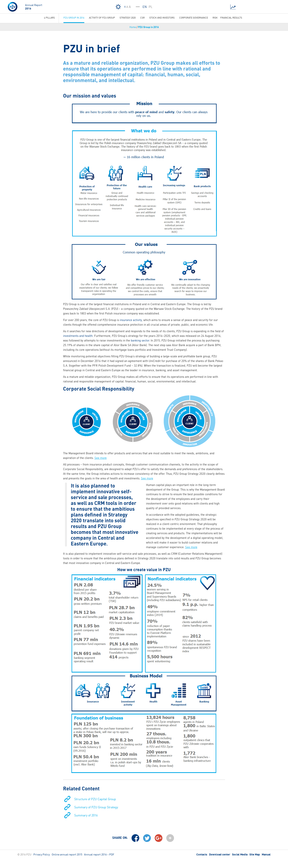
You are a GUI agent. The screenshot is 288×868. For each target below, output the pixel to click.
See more (101, 458)
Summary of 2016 (86, 815)
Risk (215, 18)
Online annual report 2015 (67, 854)
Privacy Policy (42, 854)
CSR (142, 18)
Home (133, 27)
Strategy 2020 (128, 18)
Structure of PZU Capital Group (95, 799)
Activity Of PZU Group (102, 18)
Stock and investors (162, 18)
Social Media (240, 854)
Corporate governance (194, 18)
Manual (266, 854)
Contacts (202, 854)
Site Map (255, 854)
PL (151, 7)
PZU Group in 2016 (148, 27)
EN (145, 7)
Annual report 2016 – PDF (99, 854)
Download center (220, 854)
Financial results (231, 18)
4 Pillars (49, 18)
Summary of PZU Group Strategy (96, 807)
